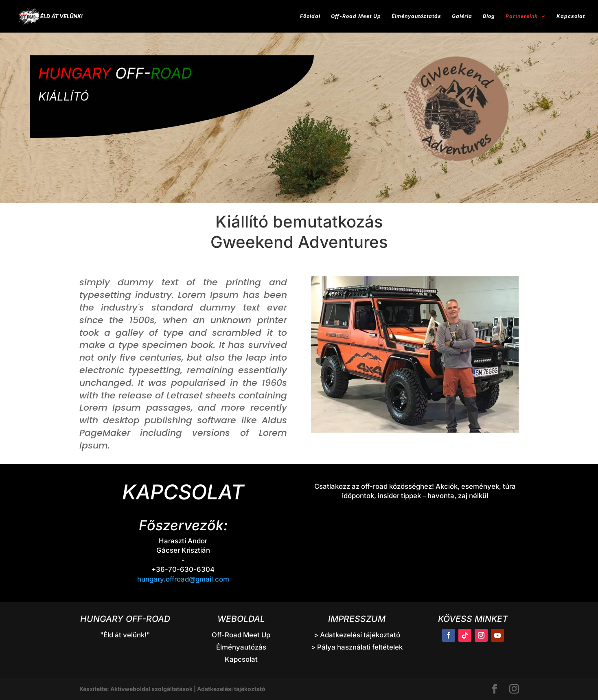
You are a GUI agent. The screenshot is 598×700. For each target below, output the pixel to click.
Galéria (462, 16)
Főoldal (310, 16)
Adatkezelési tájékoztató (231, 689)
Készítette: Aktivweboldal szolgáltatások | (138, 689)
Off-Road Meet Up (356, 16)
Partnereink (522, 16)
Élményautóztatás (416, 16)
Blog (489, 16)
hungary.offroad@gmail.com (183, 579)
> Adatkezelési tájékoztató (357, 635)
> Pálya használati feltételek (357, 647)
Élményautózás (241, 647)
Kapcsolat (571, 16)
